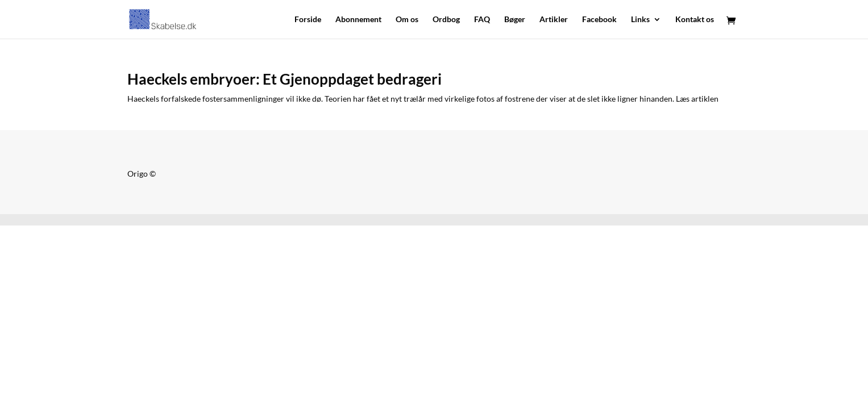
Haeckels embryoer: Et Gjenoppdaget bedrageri (285, 79)
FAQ (482, 20)
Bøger (515, 20)
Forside (308, 20)
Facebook (599, 20)
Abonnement (358, 20)
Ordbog (446, 20)
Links (640, 20)
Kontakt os (695, 20)
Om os (407, 20)
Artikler (554, 20)
